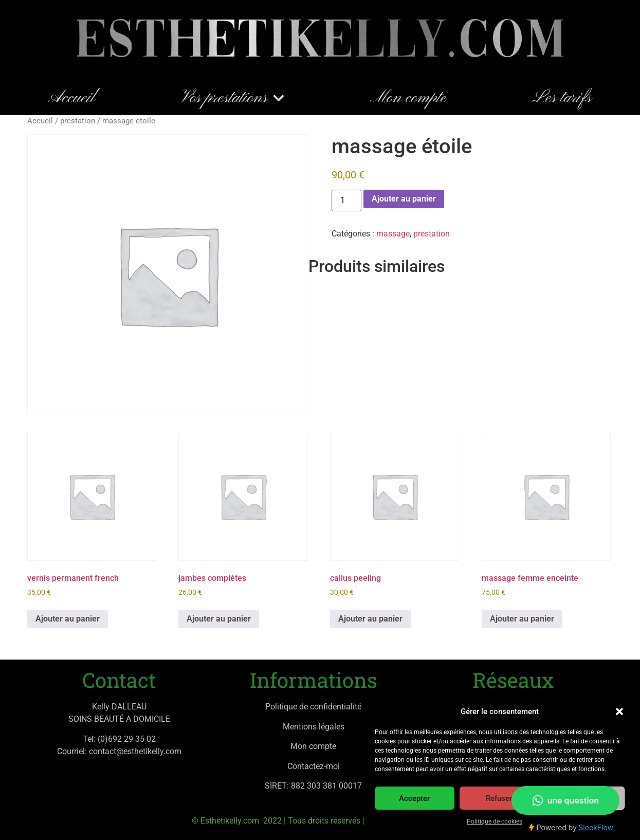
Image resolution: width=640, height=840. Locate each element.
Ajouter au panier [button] (68, 619)
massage (393, 234)
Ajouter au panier (404, 199)
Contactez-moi (314, 766)
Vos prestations (233, 98)
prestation (78, 121)
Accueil (72, 98)
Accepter (414, 798)
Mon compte (408, 98)
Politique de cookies (495, 821)
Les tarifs (562, 98)
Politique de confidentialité (313, 707)
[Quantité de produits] (346, 200)
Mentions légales (314, 727)
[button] (619, 711)
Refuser (499, 798)
